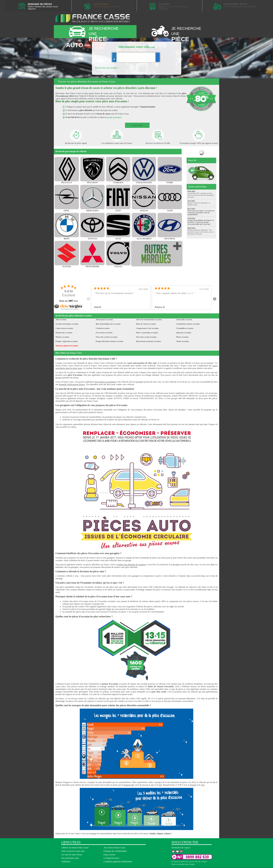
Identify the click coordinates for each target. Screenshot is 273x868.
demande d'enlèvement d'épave (72, 384)
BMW (67, 239)
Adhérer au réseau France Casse (75, 848)
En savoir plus (137, 125)
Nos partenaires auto (70, 858)
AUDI (170, 211)
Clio (203, 785)
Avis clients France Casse (114, 848)
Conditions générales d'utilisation (118, 862)
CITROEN (118, 183)
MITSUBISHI (92, 267)
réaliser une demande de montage (131, 565)
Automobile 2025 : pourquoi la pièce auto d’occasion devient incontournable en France (201, 195)
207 (153, 785)
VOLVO (118, 267)
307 (160, 785)
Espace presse (110, 855)
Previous (88, 299)
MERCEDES (93, 211)
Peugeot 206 (129, 785)
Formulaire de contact (181, 848)
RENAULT (67, 183)
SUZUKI (67, 267)
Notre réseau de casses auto (73, 851)
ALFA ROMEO (144, 239)
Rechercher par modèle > (107, 68)
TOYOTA (92, 239)
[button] (70, 309)
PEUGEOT (93, 183)
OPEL (67, 211)
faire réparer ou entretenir (105, 382)
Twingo (193, 785)
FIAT (118, 211)
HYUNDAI (170, 239)
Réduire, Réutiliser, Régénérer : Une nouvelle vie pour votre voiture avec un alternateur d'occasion (201, 232)
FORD (170, 183)
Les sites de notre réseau (72, 855)
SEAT (118, 239)
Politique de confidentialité (115, 851)
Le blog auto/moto (111, 858)
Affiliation (66, 862)
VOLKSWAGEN (144, 183)
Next (215, 299)
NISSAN (144, 211)
